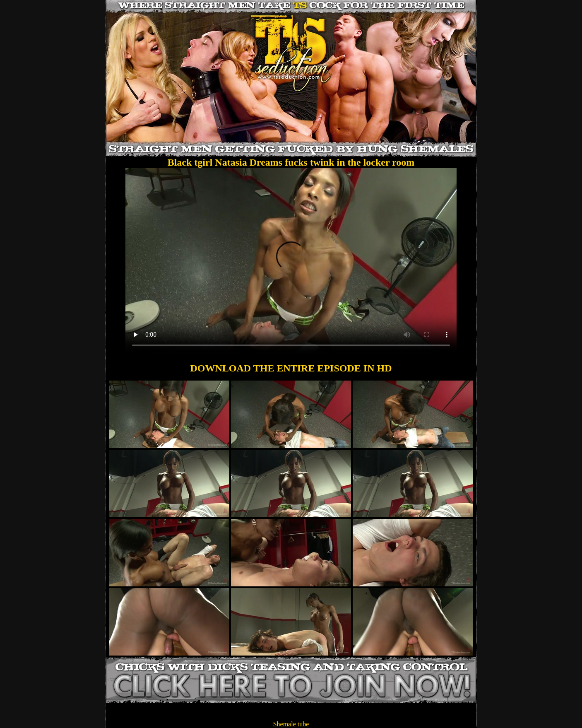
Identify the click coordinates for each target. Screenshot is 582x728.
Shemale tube (291, 724)
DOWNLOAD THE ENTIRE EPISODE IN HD (291, 368)
